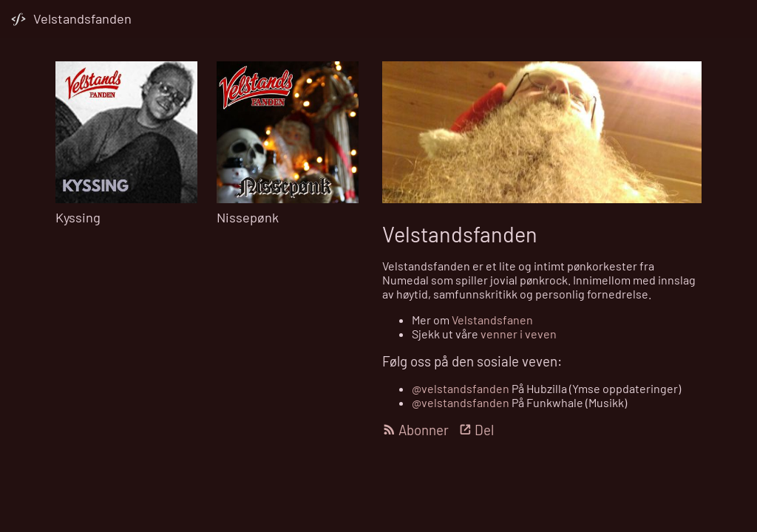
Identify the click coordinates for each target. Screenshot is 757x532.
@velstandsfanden (461, 388)
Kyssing (78, 217)
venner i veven (519, 334)
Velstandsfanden (82, 18)
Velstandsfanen (492, 320)
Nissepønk (248, 217)
